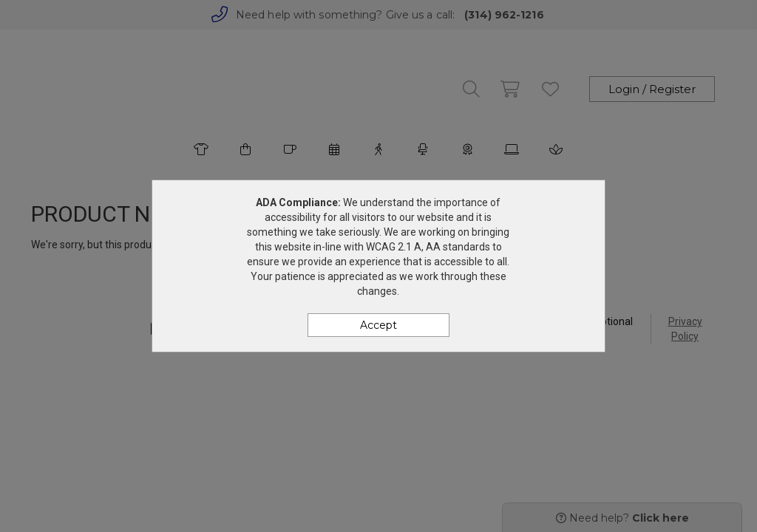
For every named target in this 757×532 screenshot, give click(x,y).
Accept (378, 325)
